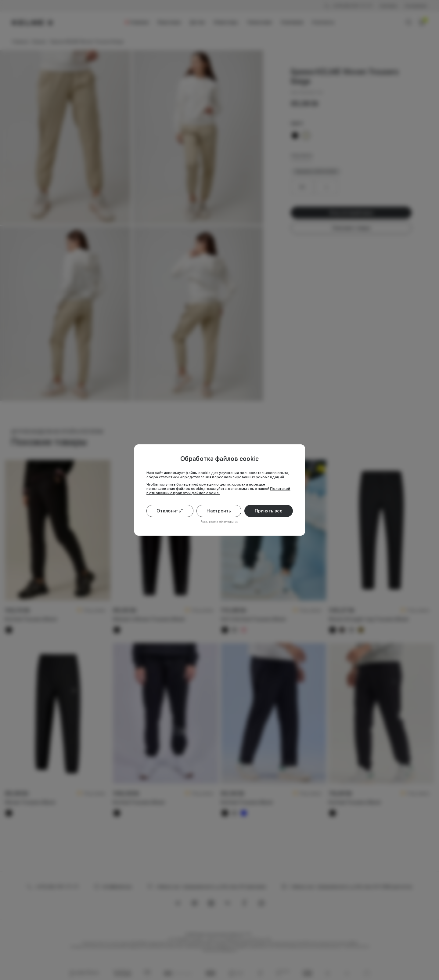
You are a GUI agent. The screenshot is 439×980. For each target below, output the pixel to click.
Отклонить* (170, 511)
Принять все (269, 511)
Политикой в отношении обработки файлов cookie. (218, 491)
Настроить (219, 511)
